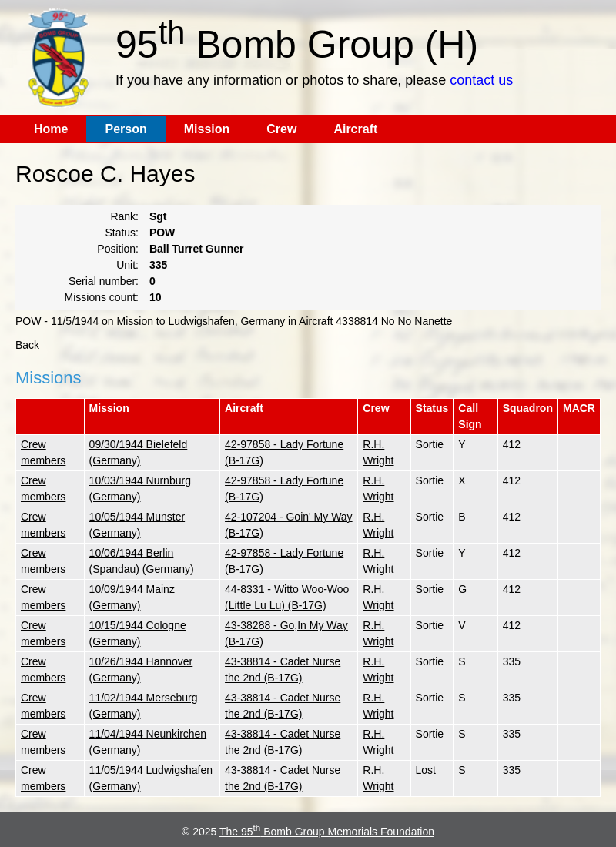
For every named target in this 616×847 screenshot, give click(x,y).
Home (51, 129)
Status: (122, 233)
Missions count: (102, 297)
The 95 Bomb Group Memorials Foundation (327, 832)
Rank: (124, 216)
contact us (481, 80)
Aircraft (355, 129)
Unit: (127, 265)
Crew (281, 129)
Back (27, 345)
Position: (118, 249)
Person (126, 129)
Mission (207, 129)
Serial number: (104, 281)
